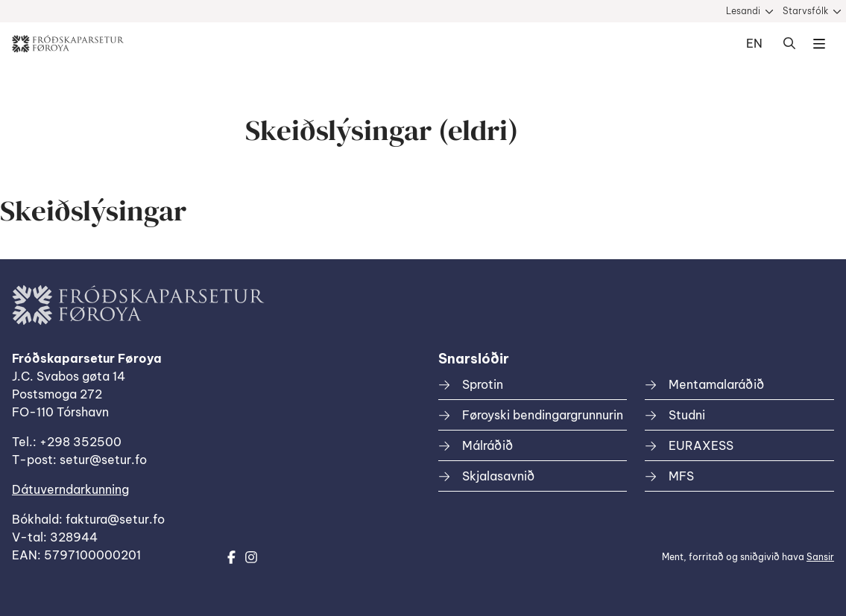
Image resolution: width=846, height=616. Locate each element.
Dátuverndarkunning (70, 489)
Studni (687, 415)
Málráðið (487, 445)
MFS (681, 476)
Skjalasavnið (498, 476)
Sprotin (483, 384)
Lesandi (743, 11)
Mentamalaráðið (716, 384)
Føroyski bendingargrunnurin (543, 415)
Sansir (820, 557)
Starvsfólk (805, 11)
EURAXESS (701, 445)
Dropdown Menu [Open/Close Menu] (819, 44)
